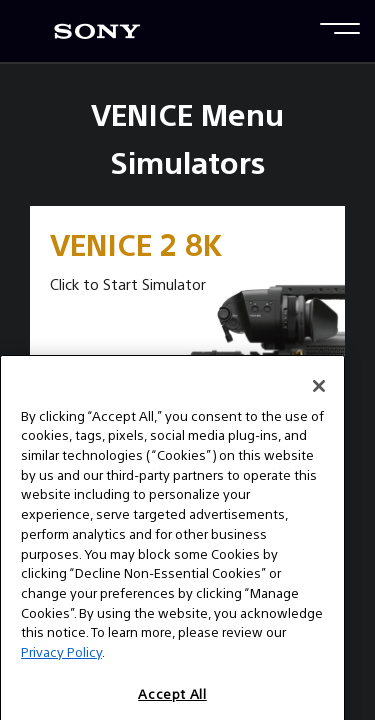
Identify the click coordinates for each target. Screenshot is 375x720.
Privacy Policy (61, 668)
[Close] (319, 402)
